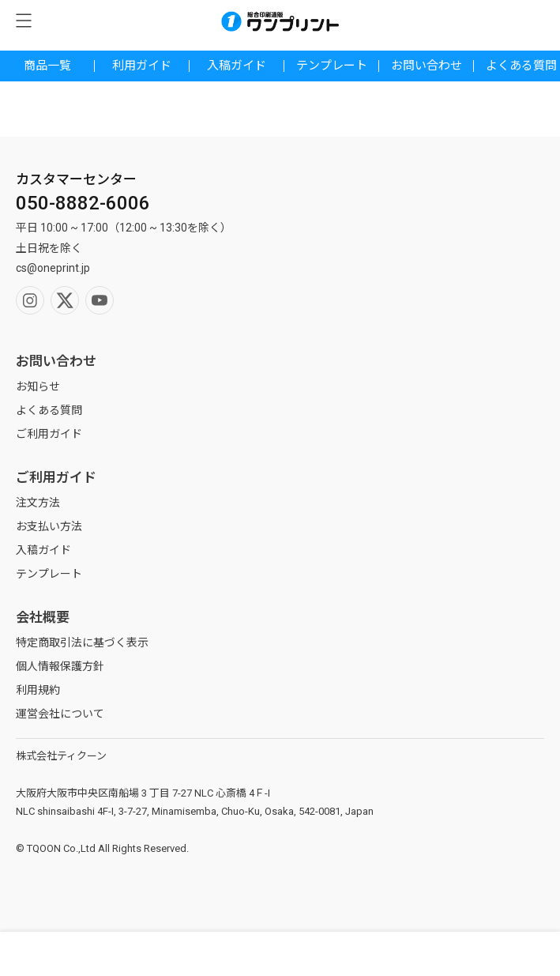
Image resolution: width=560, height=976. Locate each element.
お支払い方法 (49, 526)
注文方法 (38, 503)
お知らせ (38, 386)
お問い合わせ (427, 66)
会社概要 (43, 617)
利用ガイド (142, 66)
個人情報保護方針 (60, 666)
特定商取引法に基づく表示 (82, 643)
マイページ (210, 954)
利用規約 (38, 690)
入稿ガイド (237, 66)
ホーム (350, 954)
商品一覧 (47, 66)
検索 (70, 954)
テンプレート (332, 66)
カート (490, 954)
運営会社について (60, 714)
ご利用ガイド (49, 434)
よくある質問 (49, 410)
